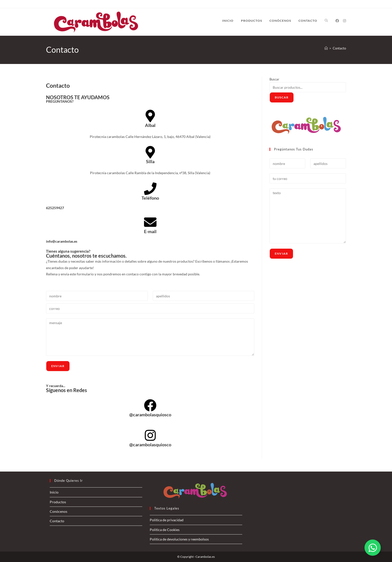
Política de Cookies (165, 530)
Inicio (54, 492)
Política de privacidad (167, 520)
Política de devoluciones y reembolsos (179, 539)
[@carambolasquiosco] (150, 405)
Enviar (58, 366)
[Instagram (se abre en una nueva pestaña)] (344, 21)
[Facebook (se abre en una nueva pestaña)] (337, 21)
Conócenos (58, 511)
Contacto (339, 48)
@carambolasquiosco (150, 415)
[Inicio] (326, 48)
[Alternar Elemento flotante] (373, 548)
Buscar (274, 79)
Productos (58, 502)
